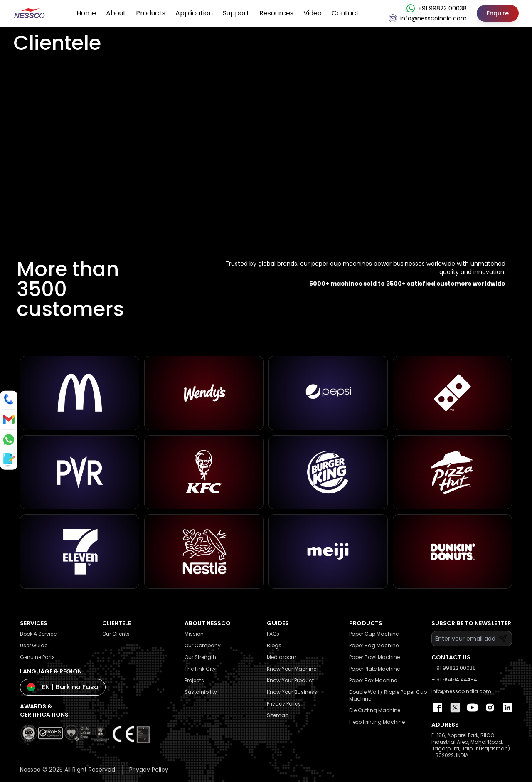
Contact (345, 13)
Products (151, 13)
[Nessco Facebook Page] (438, 708)
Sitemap (278, 715)
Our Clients (116, 634)
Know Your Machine (292, 669)
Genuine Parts (37, 657)
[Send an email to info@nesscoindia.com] (9, 419)
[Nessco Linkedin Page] (507, 708)
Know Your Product (290, 680)
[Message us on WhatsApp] (9, 440)
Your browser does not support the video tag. (266, 153)
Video (313, 13)
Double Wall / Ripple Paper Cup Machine (388, 695)
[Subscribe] (503, 639)
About (116, 13)
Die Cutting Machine (375, 710)
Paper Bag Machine (374, 645)
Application (194, 13)
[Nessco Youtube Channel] (473, 708)
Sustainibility (201, 692)
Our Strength (200, 657)
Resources (276, 13)
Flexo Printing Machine (377, 722)
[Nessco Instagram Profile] (490, 708)
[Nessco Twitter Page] (455, 708)
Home (86, 13)
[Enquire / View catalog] (8, 459)
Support (236, 13)
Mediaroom (282, 657)
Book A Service (38, 634)
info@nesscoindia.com (461, 691)
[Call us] (9, 399)
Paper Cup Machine (374, 634)
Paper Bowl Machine (374, 657)
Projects (194, 680)
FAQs (273, 634)
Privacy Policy (284, 704)
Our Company (203, 645)
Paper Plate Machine (374, 669)
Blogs (274, 645)
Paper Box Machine (373, 680)
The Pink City (200, 669)
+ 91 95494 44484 (454, 680)
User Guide (34, 645)
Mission (194, 634)
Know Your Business (292, 692)
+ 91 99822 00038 (454, 668)
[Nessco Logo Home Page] (30, 13)
